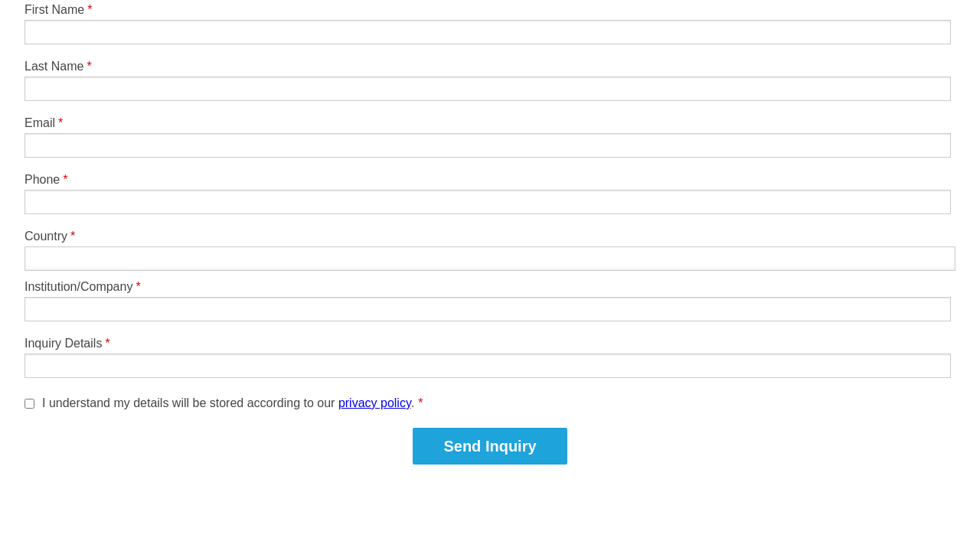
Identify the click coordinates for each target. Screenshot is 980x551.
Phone (42, 179)
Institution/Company (78, 287)
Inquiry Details (63, 343)
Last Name (54, 66)
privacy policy (375, 403)
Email (40, 123)
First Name (54, 10)
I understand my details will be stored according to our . (232, 403)
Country (46, 236)
